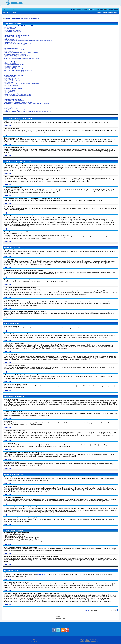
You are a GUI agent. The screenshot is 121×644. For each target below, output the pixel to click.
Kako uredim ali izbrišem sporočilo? (14, 65)
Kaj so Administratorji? (10, 90)
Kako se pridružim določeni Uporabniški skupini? (18, 94)
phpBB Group (41, 575)
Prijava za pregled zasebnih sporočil (107, 12)
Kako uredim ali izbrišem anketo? (13, 69)
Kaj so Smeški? (8, 80)
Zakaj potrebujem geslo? (11, 29)
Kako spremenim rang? (10, 57)
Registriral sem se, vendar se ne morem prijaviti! (18, 44)
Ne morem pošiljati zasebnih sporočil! (14, 101)
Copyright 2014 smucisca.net (88, 641)
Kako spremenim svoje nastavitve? (14, 50)
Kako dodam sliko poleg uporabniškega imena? (17, 56)
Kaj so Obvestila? (9, 82)
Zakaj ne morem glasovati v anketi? (14, 72)
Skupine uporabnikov (112, 10)
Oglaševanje (33, 641)
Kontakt (33, 639)
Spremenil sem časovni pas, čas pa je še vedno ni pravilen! (21, 53)
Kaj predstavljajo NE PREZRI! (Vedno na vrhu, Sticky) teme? (21, 84)
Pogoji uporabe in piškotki (88, 639)
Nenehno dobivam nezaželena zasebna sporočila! (18, 102)
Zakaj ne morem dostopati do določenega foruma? (18, 70)
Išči (91, 10)
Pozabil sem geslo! (9, 42)
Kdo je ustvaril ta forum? (11, 108)
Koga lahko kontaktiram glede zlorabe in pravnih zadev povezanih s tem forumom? (27, 111)
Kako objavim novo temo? (11, 63)
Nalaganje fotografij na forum (11, 10)
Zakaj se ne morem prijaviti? (12, 36)
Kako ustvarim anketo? (10, 68)
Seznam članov (99, 10)
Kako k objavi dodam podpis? (12, 66)
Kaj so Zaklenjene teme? (11, 85)
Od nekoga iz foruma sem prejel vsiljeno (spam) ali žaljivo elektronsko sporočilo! (27, 103)
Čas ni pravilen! (8, 51)
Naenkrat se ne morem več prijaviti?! (14, 45)
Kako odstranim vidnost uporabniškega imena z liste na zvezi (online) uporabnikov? (28, 41)
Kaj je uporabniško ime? (11, 27)
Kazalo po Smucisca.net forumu (14, 18)
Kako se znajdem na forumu (12, 30)
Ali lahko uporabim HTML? (11, 78)
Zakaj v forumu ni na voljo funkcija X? (14, 110)
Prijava (14, 12)
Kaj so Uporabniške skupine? (12, 93)
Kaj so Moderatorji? (9, 91)
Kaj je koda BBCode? (10, 77)
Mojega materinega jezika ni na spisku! (15, 54)
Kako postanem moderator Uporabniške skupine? (18, 96)
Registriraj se (7, 12)
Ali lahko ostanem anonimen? (12, 32)
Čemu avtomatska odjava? (11, 39)
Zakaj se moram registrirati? (12, 38)
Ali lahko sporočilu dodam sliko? (13, 81)
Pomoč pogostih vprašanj (80, 10)
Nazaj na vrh (7, 126)
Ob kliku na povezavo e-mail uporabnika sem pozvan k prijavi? (22, 58)
